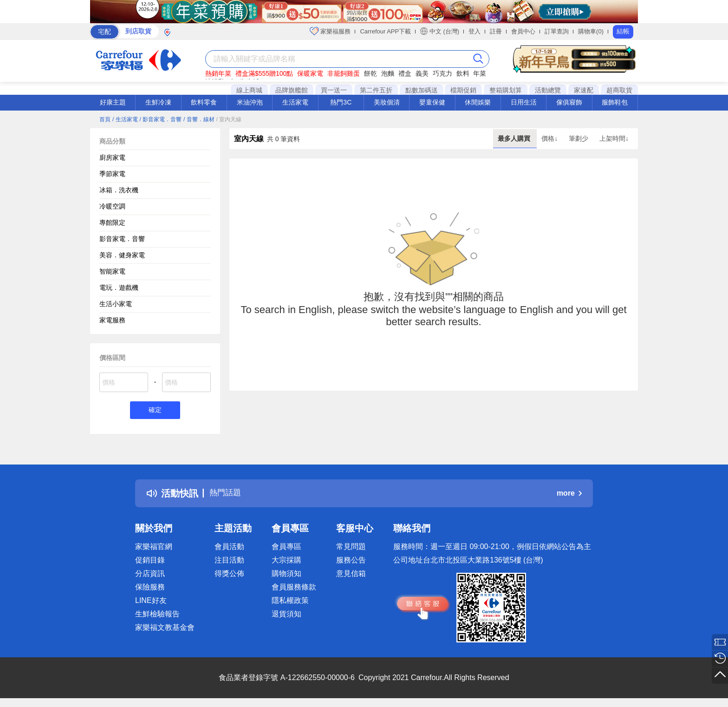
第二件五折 (376, 90)
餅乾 (370, 73)
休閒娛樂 (478, 102)
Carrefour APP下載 (385, 31)
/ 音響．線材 (199, 119)
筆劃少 (579, 138)
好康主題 (113, 102)
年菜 (480, 73)
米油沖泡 (250, 102)
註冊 (496, 31)
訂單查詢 (557, 31)
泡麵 (388, 73)
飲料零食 (204, 102)
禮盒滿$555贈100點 (264, 73)
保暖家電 (310, 73)
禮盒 (405, 73)
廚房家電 (112, 157)
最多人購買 (515, 138)
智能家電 (112, 271)
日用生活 (524, 102)
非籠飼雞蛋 (344, 73)
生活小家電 (116, 304)
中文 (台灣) (440, 31)
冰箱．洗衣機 (119, 190)
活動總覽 (548, 90)
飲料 (463, 73)
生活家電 (295, 102)
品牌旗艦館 (292, 90)
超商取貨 (619, 90)
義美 (422, 73)
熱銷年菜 (218, 73)
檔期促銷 (463, 90)
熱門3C (341, 102)
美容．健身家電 (122, 255)
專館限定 (112, 223)
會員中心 (523, 31)
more (569, 494)
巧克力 (442, 73)
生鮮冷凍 (158, 102)
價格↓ (550, 138)
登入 (474, 31)
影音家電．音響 (122, 239)
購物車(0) (591, 31)
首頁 (105, 119)
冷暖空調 (112, 206)
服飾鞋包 (615, 102)
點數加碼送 (422, 90)
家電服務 (112, 320)
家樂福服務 (330, 31)
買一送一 (334, 90)
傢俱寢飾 (569, 102)
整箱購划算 (506, 90)
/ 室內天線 (229, 119)
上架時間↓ (614, 138)
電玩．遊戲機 (119, 288)
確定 (155, 411)
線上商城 (249, 90)
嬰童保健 (432, 102)
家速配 (584, 90)
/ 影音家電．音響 (160, 119)
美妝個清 (387, 102)
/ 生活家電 (125, 119)
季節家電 (112, 174)
